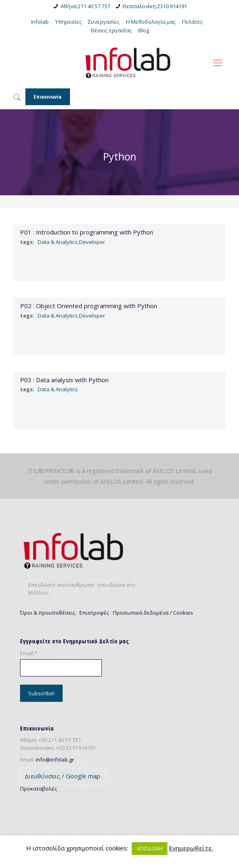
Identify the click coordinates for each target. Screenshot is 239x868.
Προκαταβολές (38, 789)
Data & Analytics (58, 242)
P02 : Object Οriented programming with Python (89, 306)
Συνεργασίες (104, 22)
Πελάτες (192, 22)
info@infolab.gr (55, 760)
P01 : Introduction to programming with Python (87, 232)
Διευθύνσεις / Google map (62, 776)
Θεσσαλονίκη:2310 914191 (155, 6)
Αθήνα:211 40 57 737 (85, 6)
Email (29, 653)
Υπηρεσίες (68, 22)
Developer (92, 242)
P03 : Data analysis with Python (64, 380)
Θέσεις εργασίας (111, 30)
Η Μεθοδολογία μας (151, 22)
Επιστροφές (94, 613)
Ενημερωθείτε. (191, 848)
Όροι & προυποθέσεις (48, 613)
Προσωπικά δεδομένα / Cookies (153, 613)
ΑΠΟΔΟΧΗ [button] (150, 848)
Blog (144, 30)
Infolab (40, 22)
